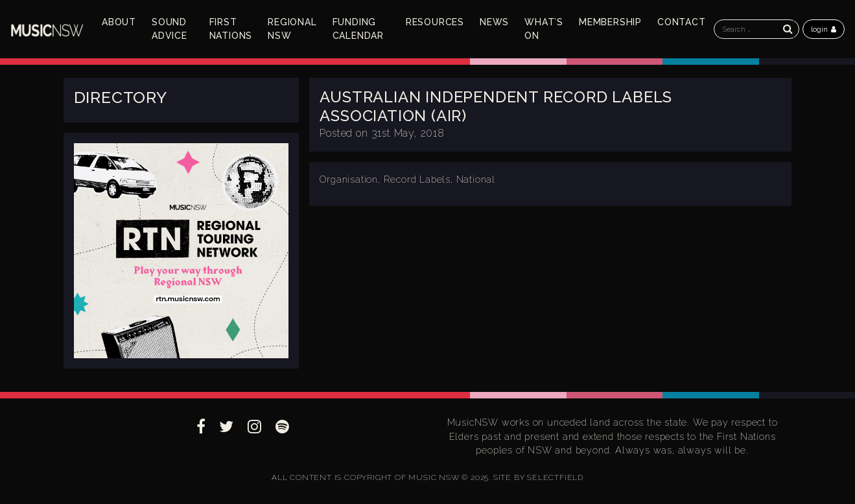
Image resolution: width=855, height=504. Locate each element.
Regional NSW (292, 29)
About (119, 22)
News (494, 22)
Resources (435, 22)
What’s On (544, 29)
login (824, 29)
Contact (682, 22)
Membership (610, 22)
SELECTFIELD (555, 477)
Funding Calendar (358, 29)
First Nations (231, 29)
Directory (121, 97)
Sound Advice (170, 29)
